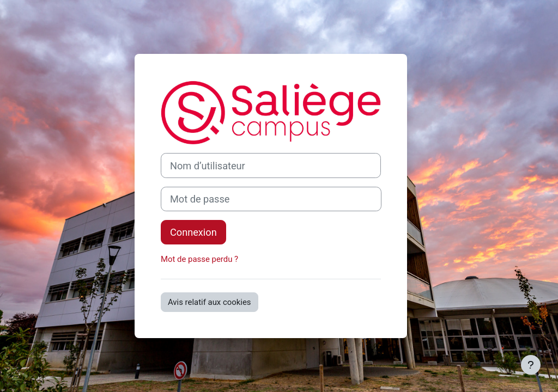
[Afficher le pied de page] (531, 365)
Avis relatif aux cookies (210, 302)
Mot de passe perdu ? (199, 259)
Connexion (193, 232)
